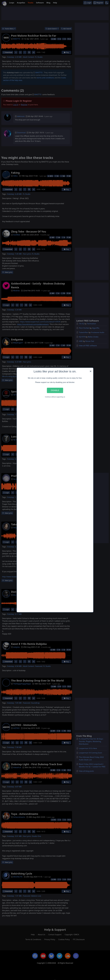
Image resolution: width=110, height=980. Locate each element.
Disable (55, 390)
